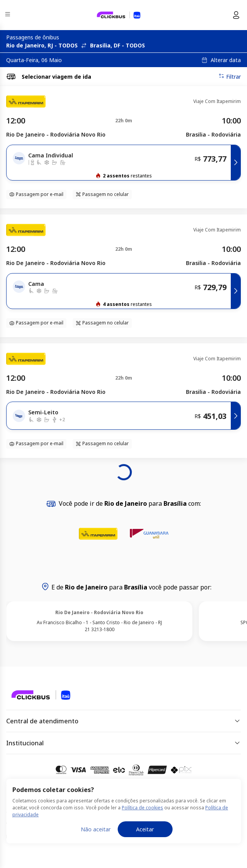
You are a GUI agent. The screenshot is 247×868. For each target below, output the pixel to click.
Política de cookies (142, 808)
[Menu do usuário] (236, 15)
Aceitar (145, 829)
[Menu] (8, 15)
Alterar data (226, 60)
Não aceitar (96, 829)
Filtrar (230, 76)
